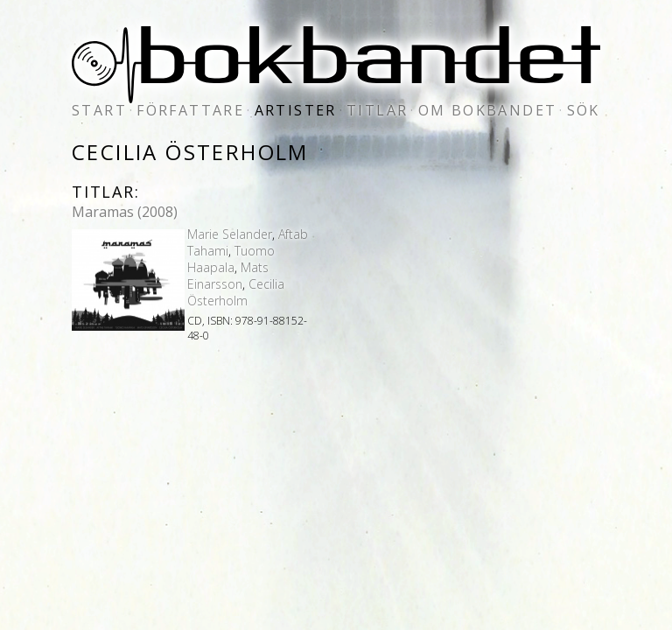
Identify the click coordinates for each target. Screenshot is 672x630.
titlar (377, 110)
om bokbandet (488, 110)
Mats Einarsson (228, 276)
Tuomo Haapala (231, 259)
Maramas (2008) (125, 212)
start (99, 110)
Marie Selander (230, 234)
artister (296, 110)
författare (190, 110)
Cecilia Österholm (236, 292)
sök (584, 110)
